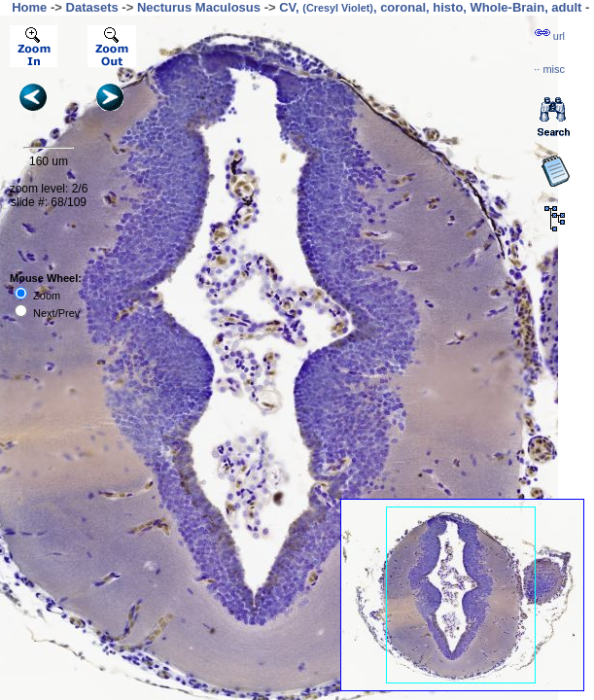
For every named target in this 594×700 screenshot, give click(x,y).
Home (29, 7)
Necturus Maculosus (199, 7)
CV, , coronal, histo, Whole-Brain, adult (430, 7)
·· (549, 69)
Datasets (92, 7)
